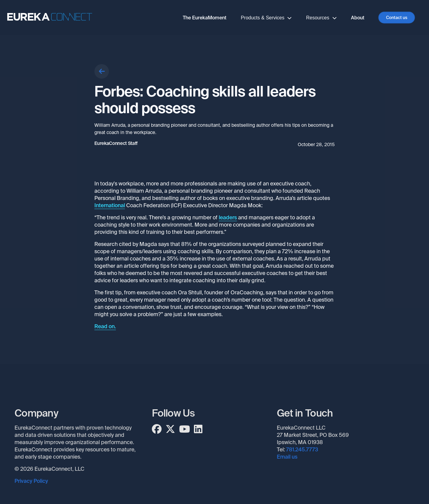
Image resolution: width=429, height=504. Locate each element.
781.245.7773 (302, 450)
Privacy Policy (31, 481)
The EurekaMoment (205, 18)
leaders (228, 218)
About (358, 18)
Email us (287, 457)
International (110, 205)
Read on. (105, 326)
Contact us (397, 18)
